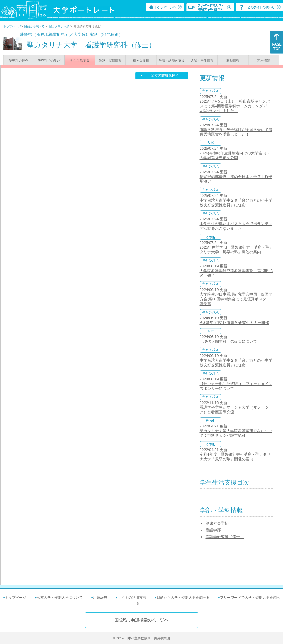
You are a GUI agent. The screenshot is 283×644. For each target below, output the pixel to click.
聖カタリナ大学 (59, 26)
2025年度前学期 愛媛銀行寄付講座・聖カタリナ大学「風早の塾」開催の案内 (236, 250)
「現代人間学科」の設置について (228, 341)
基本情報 (264, 61)
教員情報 (233, 61)
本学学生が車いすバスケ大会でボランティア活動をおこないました (236, 226)
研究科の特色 (19, 61)
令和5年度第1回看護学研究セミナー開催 (234, 323)
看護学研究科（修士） (225, 537)
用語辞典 (100, 598)
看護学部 (213, 530)
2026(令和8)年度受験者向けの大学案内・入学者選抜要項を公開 (235, 155)
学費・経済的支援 (172, 61)
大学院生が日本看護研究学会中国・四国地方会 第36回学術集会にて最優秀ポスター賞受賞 (236, 299)
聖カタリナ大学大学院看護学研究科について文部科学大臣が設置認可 (236, 433)
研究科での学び (49, 61)
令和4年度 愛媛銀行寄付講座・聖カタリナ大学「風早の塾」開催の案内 (235, 457)
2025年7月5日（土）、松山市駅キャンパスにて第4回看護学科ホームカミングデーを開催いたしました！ (235, 106)
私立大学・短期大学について (60, 598)
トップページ (12, 26)
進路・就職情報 (110, 61)
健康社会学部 (217, 523)
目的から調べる (34, 26)
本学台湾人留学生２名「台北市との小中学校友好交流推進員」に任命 (236, 203)
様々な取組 (141, 61)
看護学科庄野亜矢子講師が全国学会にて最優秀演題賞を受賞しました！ (236, 132)
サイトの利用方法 (132, 598)
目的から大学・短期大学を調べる (183, 598)
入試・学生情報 (202, 61)
